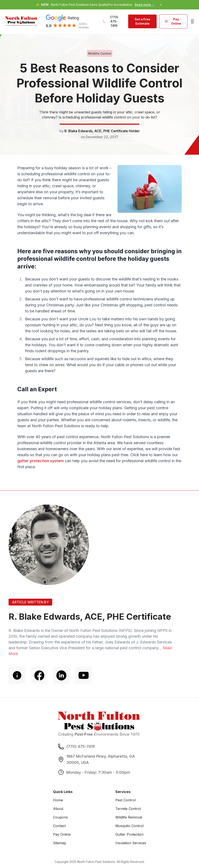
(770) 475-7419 (110, 21)
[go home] (21, 21)
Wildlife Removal (129, 817)
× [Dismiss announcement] (161, 5)
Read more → (145, 5)
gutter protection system (41, 461)
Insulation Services (131, 843)
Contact (59, 826)
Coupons (60, 817)
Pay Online (173, 21)
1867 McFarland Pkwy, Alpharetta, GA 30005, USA (101, 759)
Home (58, 800)
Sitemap (60, 843)
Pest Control (125, 800)
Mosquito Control (129, 826)
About (58, 809)
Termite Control (128, 809)
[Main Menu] (192, 21)
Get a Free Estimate (142, 21)
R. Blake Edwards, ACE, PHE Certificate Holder (102, 131)
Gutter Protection (129, 835)
